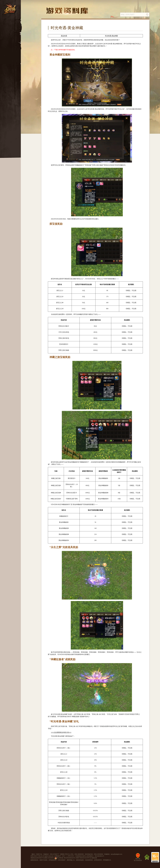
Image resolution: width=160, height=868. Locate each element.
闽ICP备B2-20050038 (138, 858)
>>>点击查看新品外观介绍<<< (61, 732)
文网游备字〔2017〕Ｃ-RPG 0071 (64, 856)
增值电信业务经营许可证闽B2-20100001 (42, 858)
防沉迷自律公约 (99, 856)
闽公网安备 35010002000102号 (65, 858)
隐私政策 (94, 858)
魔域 (33, 854)
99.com (41, 856)
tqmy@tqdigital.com (117, 854)
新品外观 (64, 36)
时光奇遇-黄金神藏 (111, 36)
